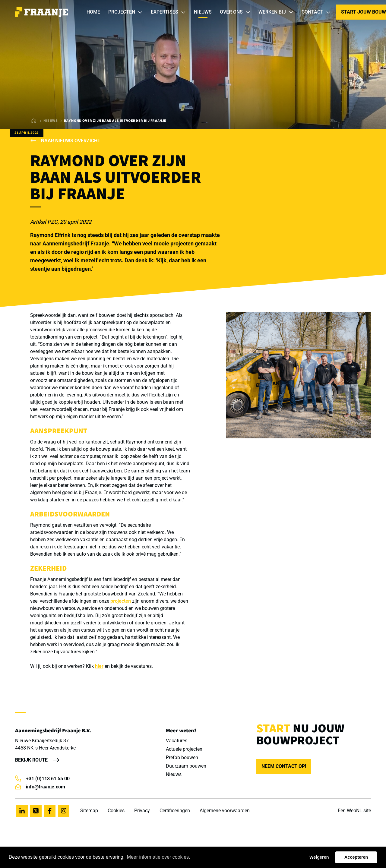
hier (99, 666)
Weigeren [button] (319, 857)
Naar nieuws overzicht (65, 141)
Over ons (235, 12)
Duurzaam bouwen (186, 766)
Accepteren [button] (356, 857)
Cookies (116, 811)
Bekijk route (31, 760)
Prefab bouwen (182, 758)
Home (93, 12)
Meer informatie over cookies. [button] (159, 857)
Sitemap (89, 811)
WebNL (354, 811)
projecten (121, 601)
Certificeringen (175, 811)
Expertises (168, 12)
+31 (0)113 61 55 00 (42, 779)
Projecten (126, 12)
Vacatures (177, 741)
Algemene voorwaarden (225, 811)
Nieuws (203, 12)
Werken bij (276, 12)
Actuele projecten (184, 749)
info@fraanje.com (40, 787)
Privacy (142, 811)
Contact (316, 12)
